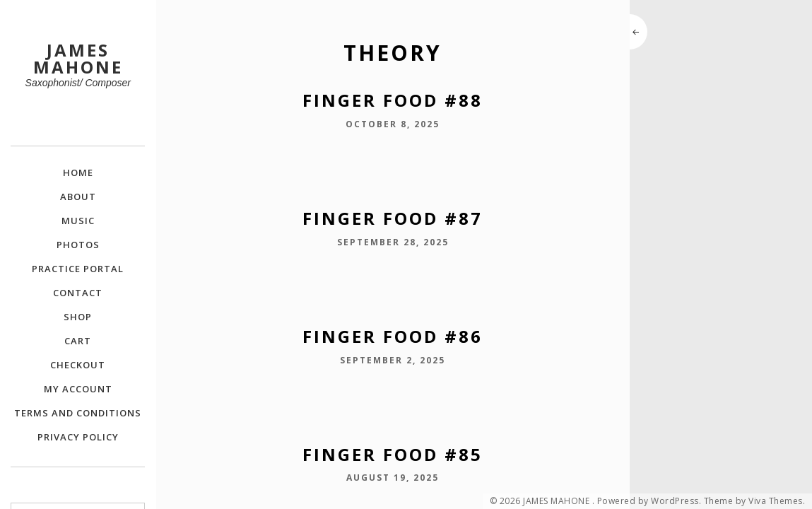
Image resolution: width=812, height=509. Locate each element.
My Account (78, 389)
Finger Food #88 (393, 100)
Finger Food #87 (393, 218)
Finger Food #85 (393, 454)
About (78, 197)
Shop (78, 317)
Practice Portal (78, 269)
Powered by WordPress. (649, 501)
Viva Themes (776, 501)
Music (78, 221)
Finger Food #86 (393, 336)
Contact (78, 293)
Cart (78, 341)
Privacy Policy (78, 437)
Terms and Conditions (78, 413)
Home (78, 172)
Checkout (78, 365)
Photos (78, 245)
